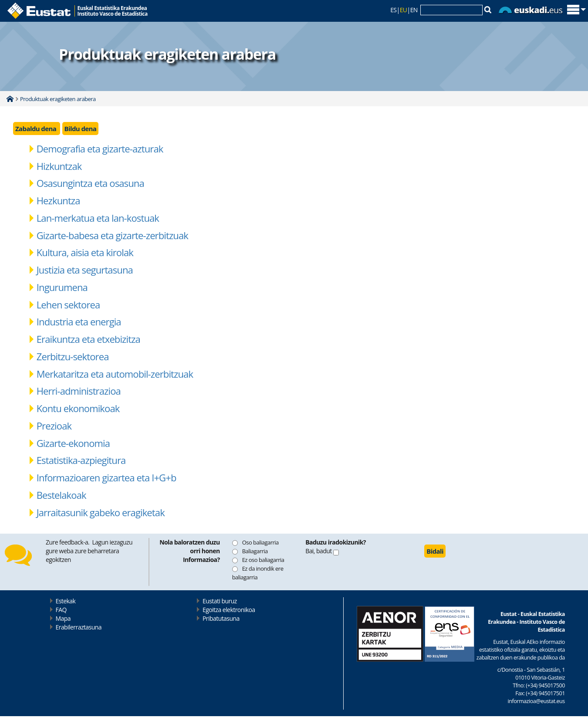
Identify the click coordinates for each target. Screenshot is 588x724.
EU (404, 10)
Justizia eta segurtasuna (85, 270)
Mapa (63, 618)
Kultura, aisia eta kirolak (85, 252)
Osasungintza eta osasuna (90, 183)
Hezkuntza (58, 200)
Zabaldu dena (37, 129)
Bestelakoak (61, 495)
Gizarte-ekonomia (73, 443)
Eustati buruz (220, 601)
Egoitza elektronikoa (229, 610)
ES (393, 10)
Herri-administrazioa (79, 391)
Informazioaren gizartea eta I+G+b (106, 477)
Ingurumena (62, 287)
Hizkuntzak (59, 166)
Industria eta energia (79, 321)
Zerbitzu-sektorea (73, 356)
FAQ (61, 610)
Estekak (66, 601)
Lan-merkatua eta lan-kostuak (98, 218)
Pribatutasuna (221, 618)
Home (10, 99)
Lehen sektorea (68, 304)
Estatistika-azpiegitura (81, 460)
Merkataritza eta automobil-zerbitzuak (115, 374)
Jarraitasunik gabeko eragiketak (101, 512)
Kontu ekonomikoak (78, 408)
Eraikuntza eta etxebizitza (88, 339)
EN (414, 10)
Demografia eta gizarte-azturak (100, 149)
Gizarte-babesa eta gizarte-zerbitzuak (112, 235)
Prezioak (54, 426)
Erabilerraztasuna (79, 627)
